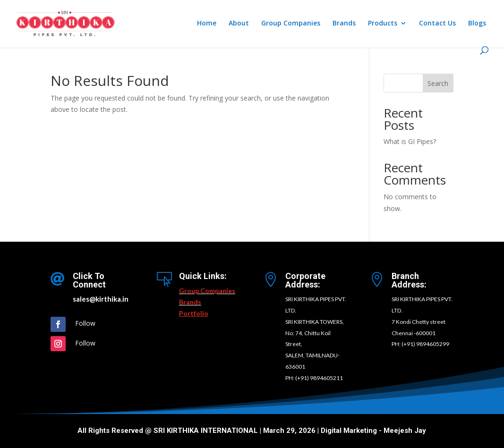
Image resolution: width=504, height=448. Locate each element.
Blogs (477, 24)
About (239, 24)
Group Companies (291, 24)
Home (207, 24)
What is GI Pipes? (410, 141)
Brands (344, 24)
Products (383, 24)
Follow (85, 323)
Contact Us (437, 24)
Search (438, 83)
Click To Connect (89, 280)
